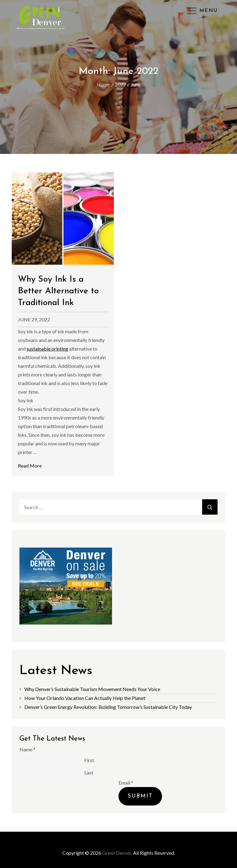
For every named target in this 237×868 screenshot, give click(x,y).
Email (126, 783)
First (89, 760)
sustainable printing (47, 349)
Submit (140, 796)
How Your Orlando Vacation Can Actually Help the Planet (85, 698)
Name (27, 749)
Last (89, 772)
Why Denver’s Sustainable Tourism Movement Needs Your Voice (92, 689)
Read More (30, 466)
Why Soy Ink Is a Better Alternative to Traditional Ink (58, 291)
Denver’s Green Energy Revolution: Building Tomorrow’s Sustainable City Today (108, 707)
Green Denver (117, 853)
